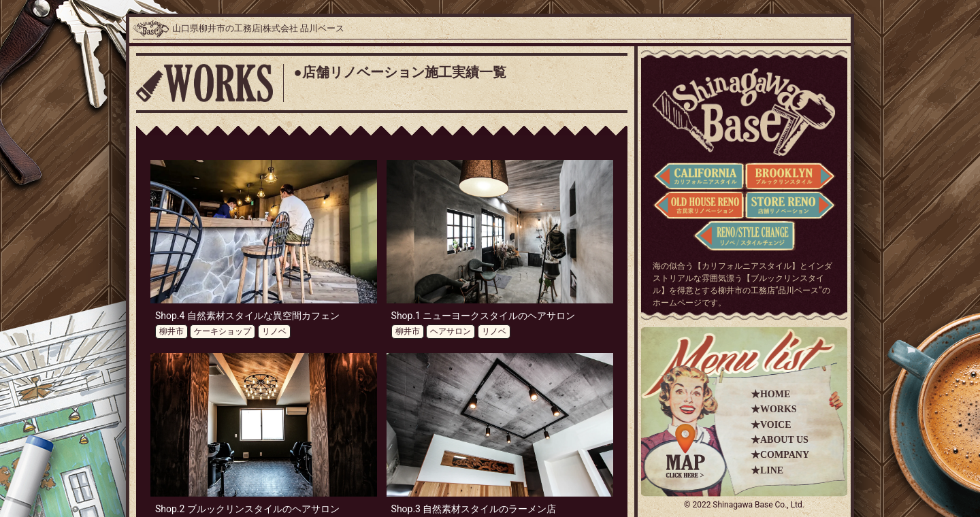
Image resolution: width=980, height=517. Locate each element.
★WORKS (774, 409)
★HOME (770, 394)
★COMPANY (780, 455)
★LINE (767, 470)
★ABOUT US (780, 440)
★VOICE (771, 425)
